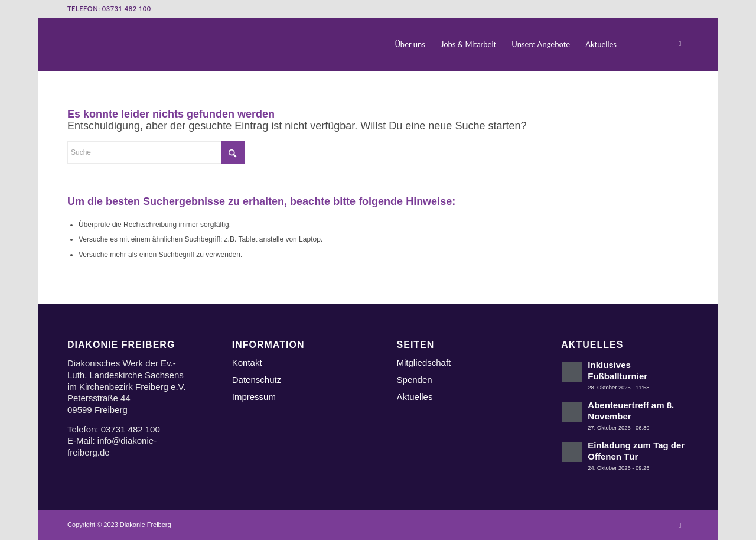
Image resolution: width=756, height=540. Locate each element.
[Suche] (636, 44)
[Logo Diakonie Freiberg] (68, 44)
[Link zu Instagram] (680, 44)
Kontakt (247, 362)
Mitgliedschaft (424, 362)
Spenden (415, 380)
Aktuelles (415, 397)
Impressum (254, 397)
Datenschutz (257, 380)
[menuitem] (410, 44)
